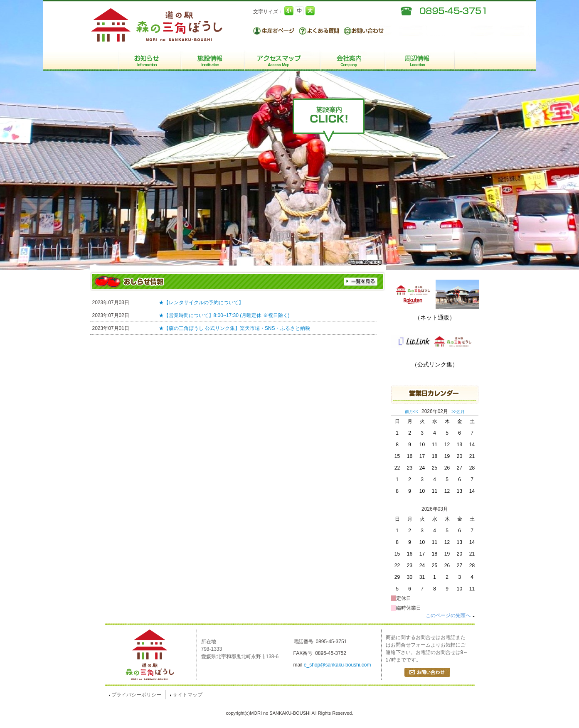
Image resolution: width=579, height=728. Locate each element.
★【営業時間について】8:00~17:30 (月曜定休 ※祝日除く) (224, 315)
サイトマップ (186, 695)
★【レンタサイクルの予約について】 (201, 303)
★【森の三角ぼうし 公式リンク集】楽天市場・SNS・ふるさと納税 (234, 328)
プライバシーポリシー (135, 695)
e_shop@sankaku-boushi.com (338, 665)
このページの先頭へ (450, 615)
